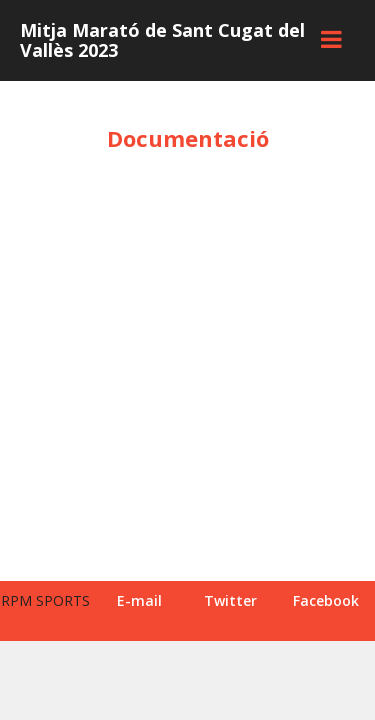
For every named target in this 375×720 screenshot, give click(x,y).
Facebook (326, 600)
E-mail (139, 600)
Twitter (230, 600)
